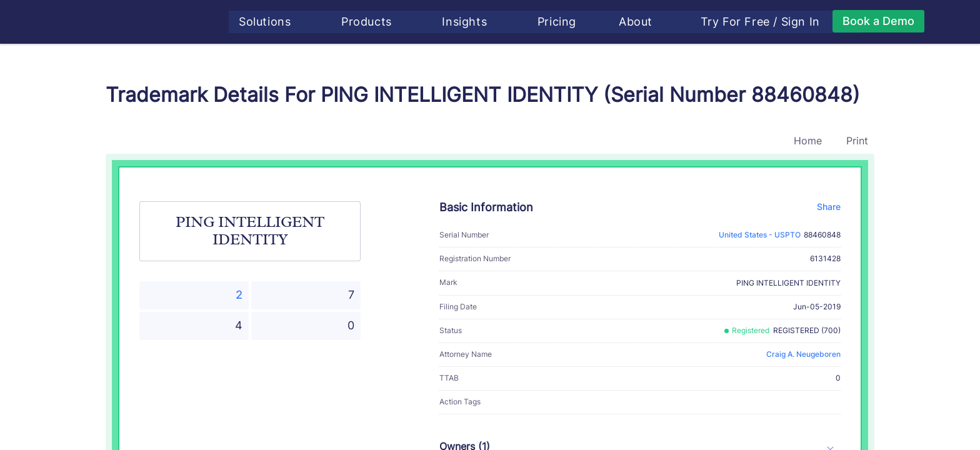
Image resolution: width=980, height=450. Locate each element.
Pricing (564, 22)
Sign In (807, 22)
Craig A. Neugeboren (803, 354)
